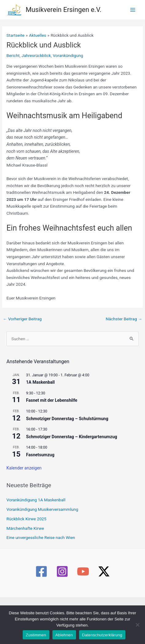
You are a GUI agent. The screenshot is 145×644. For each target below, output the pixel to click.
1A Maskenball (40, 382)
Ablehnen (64, 635)
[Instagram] (62, 571)
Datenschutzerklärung (102, 635)
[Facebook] (41, 571)
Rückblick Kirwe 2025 (26, 519)
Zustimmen (36, 635)
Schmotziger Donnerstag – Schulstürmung (67, 419)
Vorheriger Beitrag (22, 319)
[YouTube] (83, 571)
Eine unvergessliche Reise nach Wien (41, 537)
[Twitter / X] (104, 571)
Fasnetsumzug (40, 455)
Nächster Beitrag (124, 319)
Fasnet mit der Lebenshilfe (52, 400)
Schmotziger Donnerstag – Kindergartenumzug (72, 437)
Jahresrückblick (36, 55)
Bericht (13, 55)
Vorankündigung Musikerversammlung (42, 509)
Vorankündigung (68, 55)
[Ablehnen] (137, 625)
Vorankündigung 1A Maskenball (36, 500)
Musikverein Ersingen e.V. (64, 10)
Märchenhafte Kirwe (25, 528)
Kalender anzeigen (24, 468)
